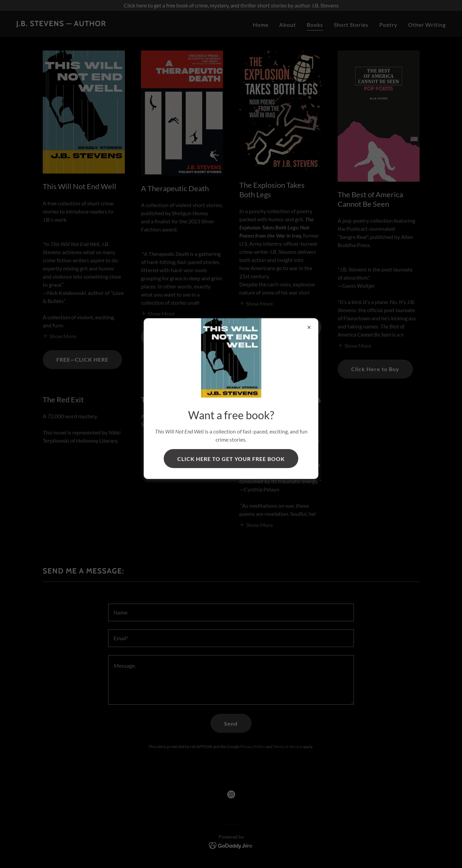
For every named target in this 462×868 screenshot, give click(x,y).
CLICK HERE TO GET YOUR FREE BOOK (231, 459)
